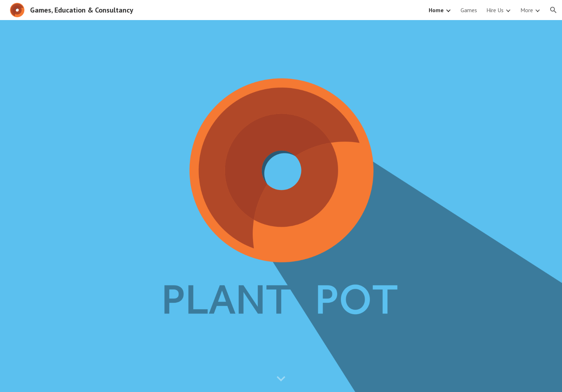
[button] (553, 10)
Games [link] (469, 10)
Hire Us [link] (495, 10)
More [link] (527, 10)
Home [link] (436, 10)
